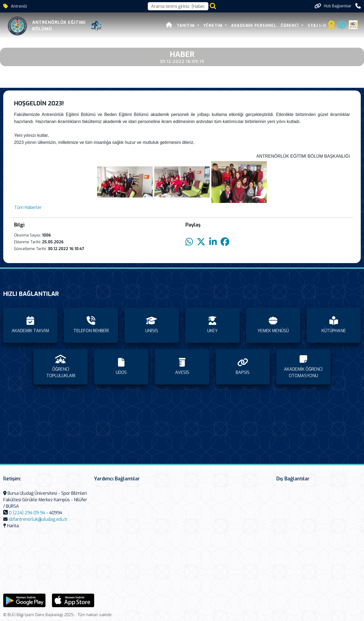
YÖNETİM (214, 26)
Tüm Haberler (28, 207)
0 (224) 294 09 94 (27, 513)
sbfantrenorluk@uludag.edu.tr (38, 519)
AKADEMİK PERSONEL (254, 26)
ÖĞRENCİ (290, 26)
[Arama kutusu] (178, 6)
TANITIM (186, 26)
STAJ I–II (317, 26)
